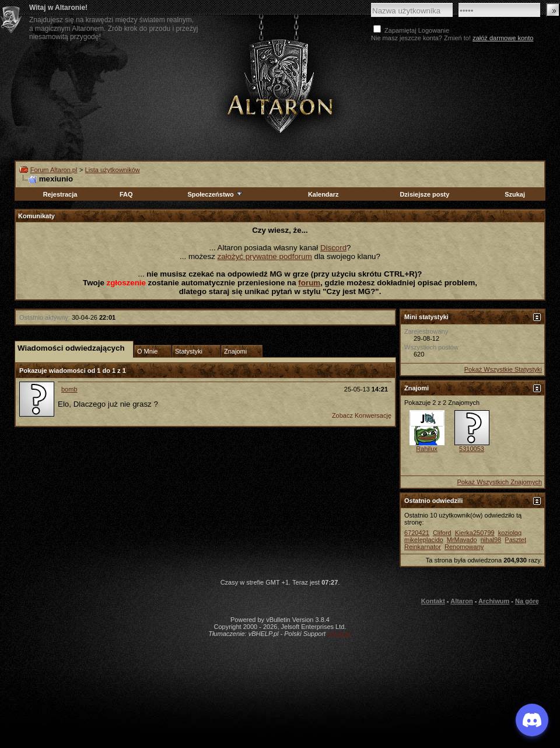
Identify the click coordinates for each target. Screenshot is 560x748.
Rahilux (427, 449)
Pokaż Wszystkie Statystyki (503, 369)
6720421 (417, 533)
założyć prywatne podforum (265, 256)
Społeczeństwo (215, 194)
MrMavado (462, 540)
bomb (69, 389)
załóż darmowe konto (503, 38)
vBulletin (339, 634)
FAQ (126, 194)
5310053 (472, 449)
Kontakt (433, 601)
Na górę (527, 601)
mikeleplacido (424, 540)
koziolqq (510, 533)
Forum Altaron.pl (54, 170)
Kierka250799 (475, 533)
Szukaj (515, 194)
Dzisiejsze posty (424, 194)
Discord (333, 248)
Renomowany (464, 547)
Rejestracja (60, 194)
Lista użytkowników (113, 170)
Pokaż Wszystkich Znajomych (500, 482)
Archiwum (494, 601)
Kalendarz (323, 194)
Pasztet (515, 540)
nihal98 (491, 540)
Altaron (462, 601)
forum (309, 283)
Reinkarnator (423, 547)
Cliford (442, 533)
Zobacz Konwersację (362, 415)
